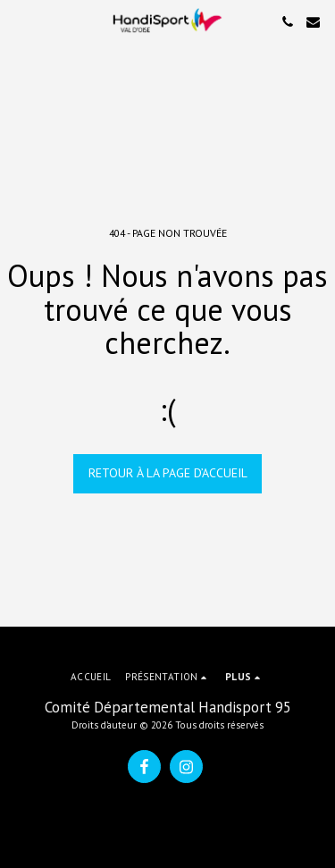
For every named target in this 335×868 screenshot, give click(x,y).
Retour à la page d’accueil (168, 473)
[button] (20, 21)
